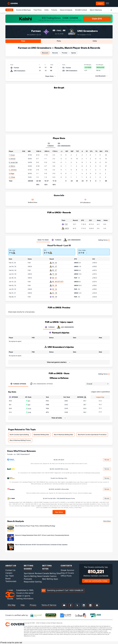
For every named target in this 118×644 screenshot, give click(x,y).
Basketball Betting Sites (41, 435)
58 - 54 (55, 289)
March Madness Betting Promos (20, 440)
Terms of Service (49, 605)
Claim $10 (97, 19)
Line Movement (100, 76)
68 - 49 (55, 297)
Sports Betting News (33, 576)
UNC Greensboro (88, 31)
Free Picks (38, 10)
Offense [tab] (18, 384)
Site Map (12, 605)
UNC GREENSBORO (65, 327)
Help (23, 605)
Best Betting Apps (50, 579)
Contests (66, 566)
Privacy (33, 605)
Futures (54, 10)
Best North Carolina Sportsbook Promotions (92, 435)
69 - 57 (55, 278)
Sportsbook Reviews (33, 573)
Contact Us (10, 570)
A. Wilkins (12, 166)
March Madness (96, 10)
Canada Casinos (49, 576)
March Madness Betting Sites (63, 435)
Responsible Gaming (33, 582)
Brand (8, 579)
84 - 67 (55, 266)
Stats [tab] (23, 41)
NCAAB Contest (81, 10)
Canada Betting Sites (51, 573)
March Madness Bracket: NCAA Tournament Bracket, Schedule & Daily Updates (41, 545)
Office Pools (66, 576)
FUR (66, 224)
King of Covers (67, 573)
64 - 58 (55, 293)
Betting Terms (104, 240)
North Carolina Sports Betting (19, 435)
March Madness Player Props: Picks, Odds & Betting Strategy (35, 526)
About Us (11, 566)
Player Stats (49, 76)
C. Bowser (12, 159)
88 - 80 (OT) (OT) (58, 282)
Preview (65, 53)
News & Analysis (66, 10)
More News (107, 521)
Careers (9, 573)
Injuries (74, 53)
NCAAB (9, 10)
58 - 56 (55, 285)
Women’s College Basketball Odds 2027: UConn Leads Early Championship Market (42, 535)
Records (55, 53)
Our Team (10, 576)
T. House (12, 155)
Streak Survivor (67, 570)
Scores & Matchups (23, 10)
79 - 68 (55, 274)
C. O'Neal (12, 177)
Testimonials (11, 581)
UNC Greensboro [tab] (64, 144)
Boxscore (45, 53)
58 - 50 (55, 263)
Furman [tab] (51, 144)
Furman (36, 31)
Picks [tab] (59, 41)
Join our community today (96, 581)
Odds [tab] (95, 41)
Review (107, 460)
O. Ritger (12, 173)
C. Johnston (13, 170)
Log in (100, 3)
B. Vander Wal (13, 162)
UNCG (67, 228)
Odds (46, 10)
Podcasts (28, 579)
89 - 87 (55, 270)
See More (59, 512)
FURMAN (49, 327)
